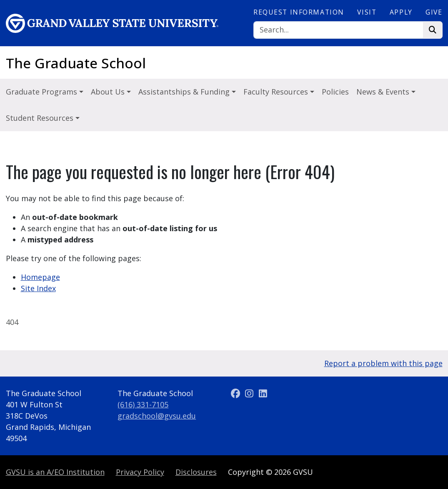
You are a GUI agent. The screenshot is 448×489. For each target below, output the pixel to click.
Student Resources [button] (41, 118)
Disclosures (196, 472)
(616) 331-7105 (143, 404)
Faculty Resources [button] (277, 92)
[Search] (338, 30)
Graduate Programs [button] (43, 92)
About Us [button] (109, 92)
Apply (401, 12)
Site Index (38, 288)
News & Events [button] (384, 92)
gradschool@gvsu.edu (157, 416)
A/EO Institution (55, 472)
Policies (335, 92)
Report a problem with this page (383, 363)
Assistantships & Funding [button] (185, 92)
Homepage (40, 277)
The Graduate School (76, 63)
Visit (367, 12)
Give (434, 12)
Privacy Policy (140, 472)
